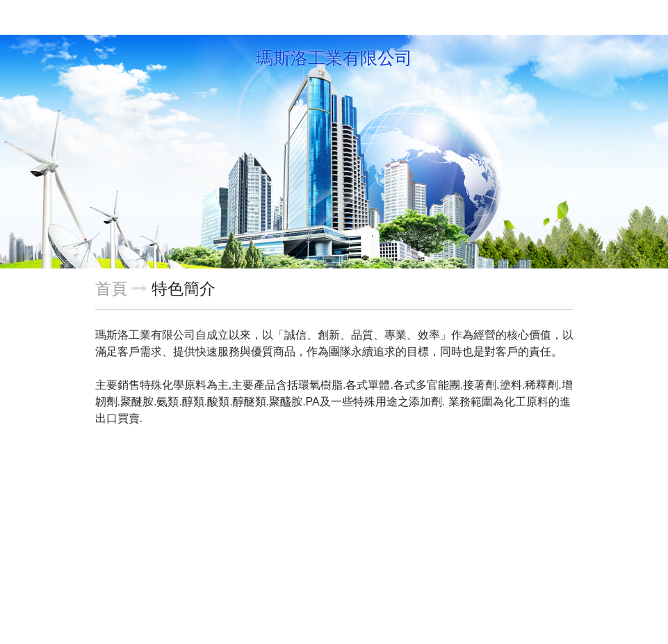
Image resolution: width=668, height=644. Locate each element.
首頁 (111, 289)
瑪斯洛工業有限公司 (334, 58)
